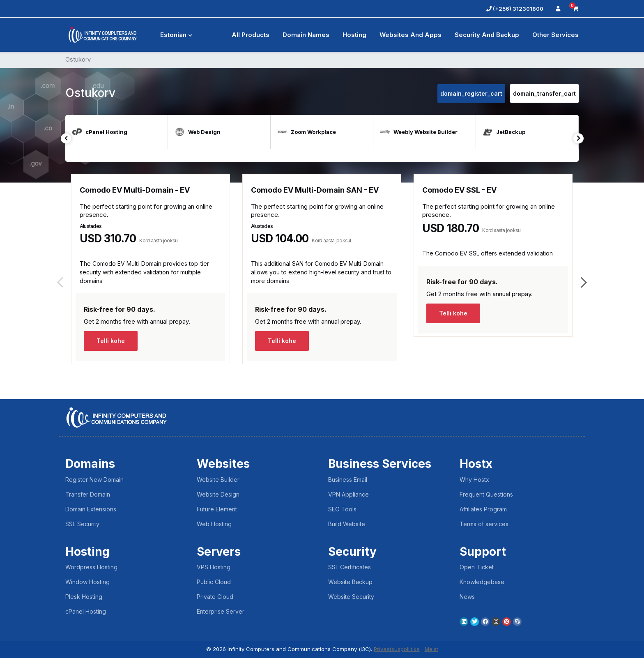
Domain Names (306, 35)
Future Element (217, 509)
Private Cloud (215, 597)
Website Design (218, 494)
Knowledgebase (482, 582)
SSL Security (82, 524)
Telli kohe (111, 341)
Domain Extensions (91, 509)
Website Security (351, 597)
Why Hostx (474, 480)
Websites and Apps (411, 35)
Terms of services (484, 524)
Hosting (354, 35)
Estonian (172, 35)
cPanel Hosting (86, 611)
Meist (431, 649)
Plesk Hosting (84, 597)
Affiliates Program (483, 509)
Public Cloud (214, 582)
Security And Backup (487, 35)
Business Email (348, 480)
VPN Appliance (348, 494)
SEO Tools (342, 509)
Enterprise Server (221, 611)
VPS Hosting (214, 567)
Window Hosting (87, 582)
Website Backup (350, 582)
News (467, 597)
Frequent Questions (486, 494)
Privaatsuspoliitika (397, 649)
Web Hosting (214, 524)
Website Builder (218, 480)
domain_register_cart (471, 93)
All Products (251, 35)
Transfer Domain (88, 494)
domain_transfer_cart (544, 93)
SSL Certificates (350, 567)
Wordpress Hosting (91, 567)
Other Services (555, 35)
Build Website (347, 524)
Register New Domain (94, 480)
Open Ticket (477, 567)
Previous (66, 138)
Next (578, 138)
